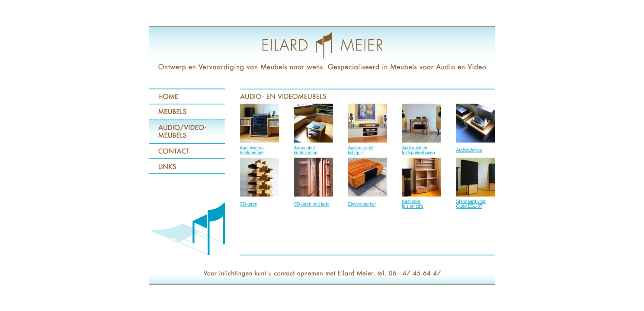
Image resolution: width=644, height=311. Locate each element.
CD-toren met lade (312, 204)
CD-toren (249, 204)
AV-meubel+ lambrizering (306, 150)
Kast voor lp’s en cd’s (413, 204)
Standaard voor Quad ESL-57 (471, 204)
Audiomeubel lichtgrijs (361, 150)
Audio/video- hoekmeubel (252, 150)
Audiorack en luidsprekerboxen (419, 150)
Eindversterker (362, 204)
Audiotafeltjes (469, 150)
